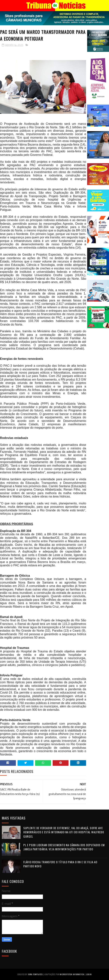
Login (89, 974)
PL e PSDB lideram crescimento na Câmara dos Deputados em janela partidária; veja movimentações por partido (64, 847)
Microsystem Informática (72, 974)
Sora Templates (35, 974)
